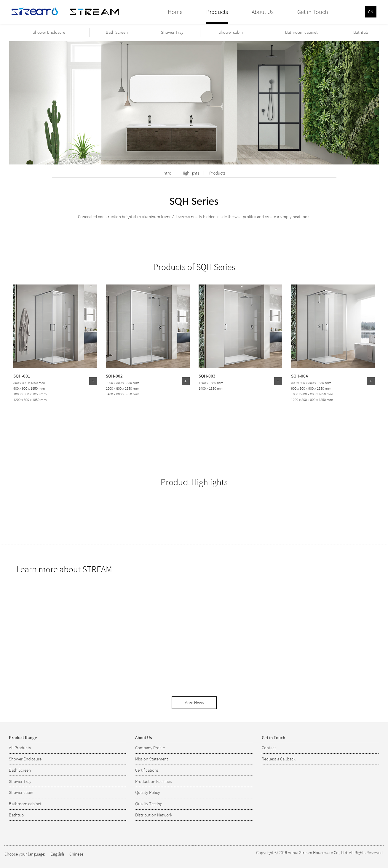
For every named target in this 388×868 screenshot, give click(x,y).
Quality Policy (148, 792)
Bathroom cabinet (301, 32)
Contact (269, 748)
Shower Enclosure (49, 32)
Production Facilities (153, 781)
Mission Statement (152, 759)
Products (217, 173)
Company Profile (150, 748)
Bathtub (361, 32)
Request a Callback (279, 759)
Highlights (190, 173)
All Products (20, 748)
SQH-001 (22, 376)
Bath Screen (117, 32)
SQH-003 (207, 376)
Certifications (147, 770)
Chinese (76, 854)
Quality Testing (149, 804)
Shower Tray (172, 32)
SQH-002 (114, 376)
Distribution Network (154, 815)
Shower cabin (231, 32)
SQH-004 (300, 376)
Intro (167, 173)
